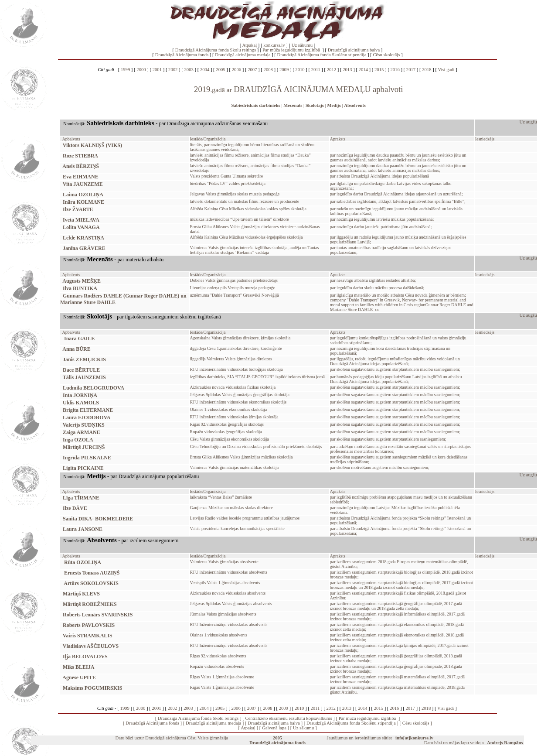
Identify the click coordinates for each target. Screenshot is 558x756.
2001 (157, 70)
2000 (141, 70)
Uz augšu (528, 122)
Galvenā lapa (274, 728)
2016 (395, 70)
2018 (427, 70)
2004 (205, 70)
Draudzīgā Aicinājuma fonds (182, 55)
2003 (189, 70)
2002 (173, 70)
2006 (236, 70)
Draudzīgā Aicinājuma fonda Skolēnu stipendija (322, 55)
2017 (411, 70)
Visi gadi (446, 70)
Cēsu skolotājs (386, 55)
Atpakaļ (249, 45)
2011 (316, 70)
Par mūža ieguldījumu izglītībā (292, 50)
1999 (125, 70)
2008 (268, 70)
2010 (300, 70)
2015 (379, 70)
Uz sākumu (302, 45)
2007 (252, 70)
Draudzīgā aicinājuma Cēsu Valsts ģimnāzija (187, 738)
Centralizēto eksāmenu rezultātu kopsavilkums (288, 718)
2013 (347, 70)
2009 (284, 70)
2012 (332, 70)
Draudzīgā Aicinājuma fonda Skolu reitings (216, 50)
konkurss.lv (274, 45)
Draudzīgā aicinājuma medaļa (243, 55)
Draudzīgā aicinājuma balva (354, 50)
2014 (363, 70)
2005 (220, 70)
